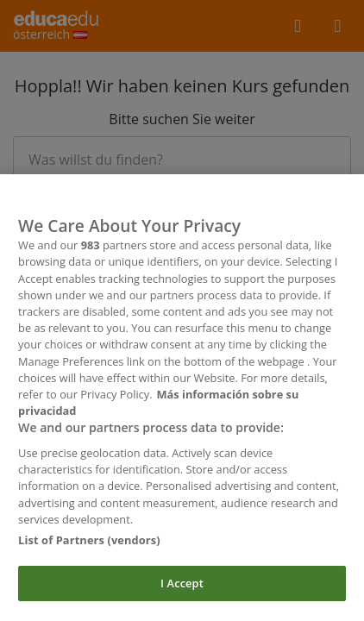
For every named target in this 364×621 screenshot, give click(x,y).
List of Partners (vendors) (89, 549)
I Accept (182, 592)
